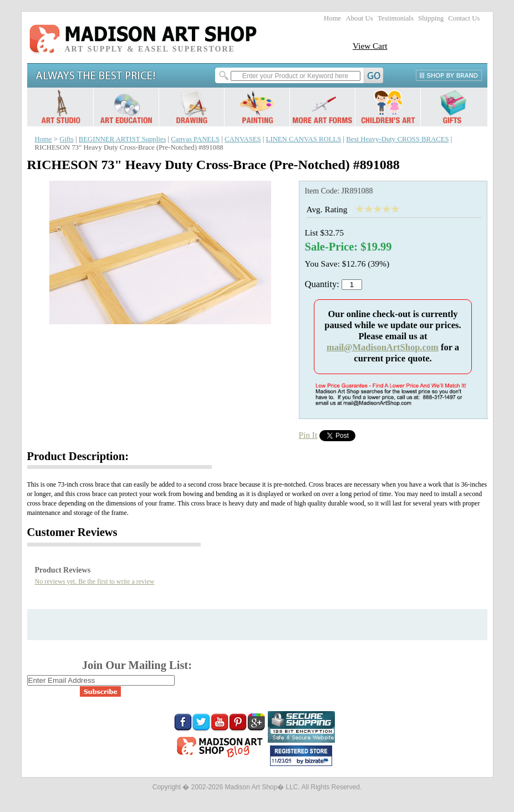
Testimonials (396, 18)
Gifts (67, 139)
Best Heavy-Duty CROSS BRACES (397, 139)
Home (332, 18)
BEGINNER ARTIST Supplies (123, 139)
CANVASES (243, 139)
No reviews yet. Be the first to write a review (95, 581)
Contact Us (464, 18)
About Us (359, 18)
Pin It (308, 435)
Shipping (431, 18)
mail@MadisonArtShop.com (383, 347)
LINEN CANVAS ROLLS (304, 139)
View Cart (370, 46)
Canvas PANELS (195, 139)
